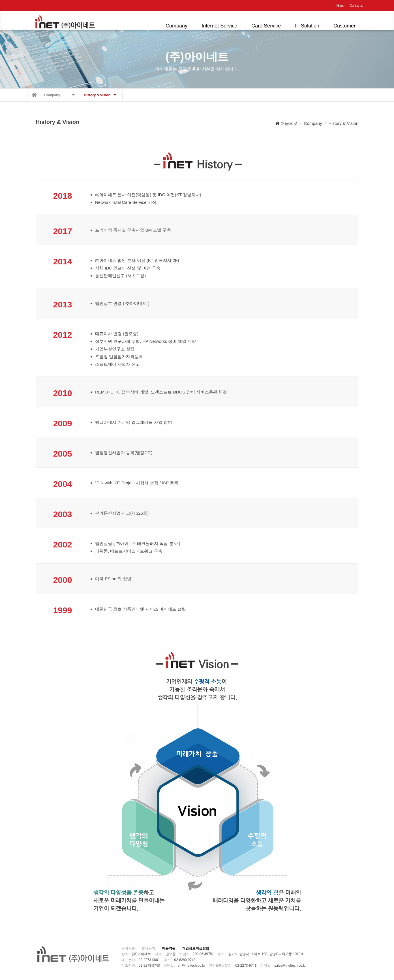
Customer (344, 26)
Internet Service (219, 26)
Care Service (266, 26)
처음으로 (286, 123)
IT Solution (307, 26)
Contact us (356, 6)
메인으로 (34, 95)
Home (340, 6)
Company (176, 26)
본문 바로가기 (0, 0)
